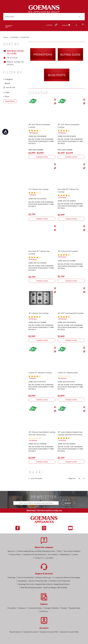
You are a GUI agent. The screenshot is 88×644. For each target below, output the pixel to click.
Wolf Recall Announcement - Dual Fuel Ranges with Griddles (44, 587)
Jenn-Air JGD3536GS (67, 322)
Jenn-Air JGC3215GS (38, 199)
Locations (50, 558)
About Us (11, 551)
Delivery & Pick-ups (43, 577)
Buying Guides (75, 608)
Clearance (22, 608)
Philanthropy (65, 554)
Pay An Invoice (15, 632)
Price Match (53, 554)
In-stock (12, 58)
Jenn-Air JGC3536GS (38, 263)
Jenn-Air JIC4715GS (37, 382)
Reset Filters (10, 101)
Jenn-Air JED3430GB (37, 136)
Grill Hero (44, 611)
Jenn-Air (9, 87)
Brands (64, 608)
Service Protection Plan (38, 581)
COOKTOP (25, 37)
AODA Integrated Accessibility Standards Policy (36, 551)
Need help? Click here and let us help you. (44, 510)
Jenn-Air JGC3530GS (67, 201)
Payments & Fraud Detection (34, 554)
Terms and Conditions (72, 551)
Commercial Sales (35, 608)
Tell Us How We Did (25, 577)
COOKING (14, 37)
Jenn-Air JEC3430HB (37, 444)
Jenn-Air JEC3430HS (67, 444)
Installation (22, 581)
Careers (75, 554)
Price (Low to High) (15, 63)
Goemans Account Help (69, 632)
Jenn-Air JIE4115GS (66, 382)
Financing (11, 577)
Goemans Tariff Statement (60, 581)
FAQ (59, 551)
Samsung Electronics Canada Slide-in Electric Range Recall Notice (44, 584)
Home (6, 37)
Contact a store (42, 157)
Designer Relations (52, 608)
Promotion (12, 608)
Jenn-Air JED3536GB (67, 136)
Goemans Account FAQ (49, 632)
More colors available (36, 150)
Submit (68, 503)
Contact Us (39, 558)
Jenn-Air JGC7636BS (37, 322)
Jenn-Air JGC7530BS (67, 261)
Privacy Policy (15, 554)
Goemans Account (30, 632)
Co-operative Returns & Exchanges (67, 577)
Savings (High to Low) (15, 52)
